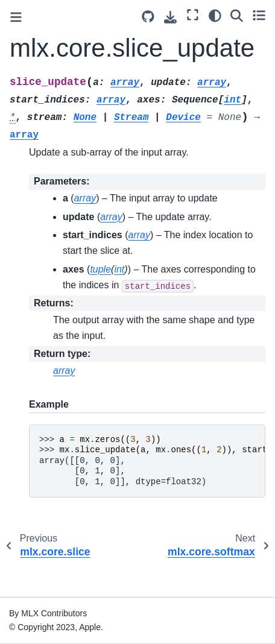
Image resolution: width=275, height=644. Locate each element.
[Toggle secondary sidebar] (259, 15)
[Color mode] (215, 15)
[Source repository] (148, 17)
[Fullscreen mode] (193, 15)
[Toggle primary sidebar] (16, 17)
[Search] (237, 15)
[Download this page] (170, 17)
